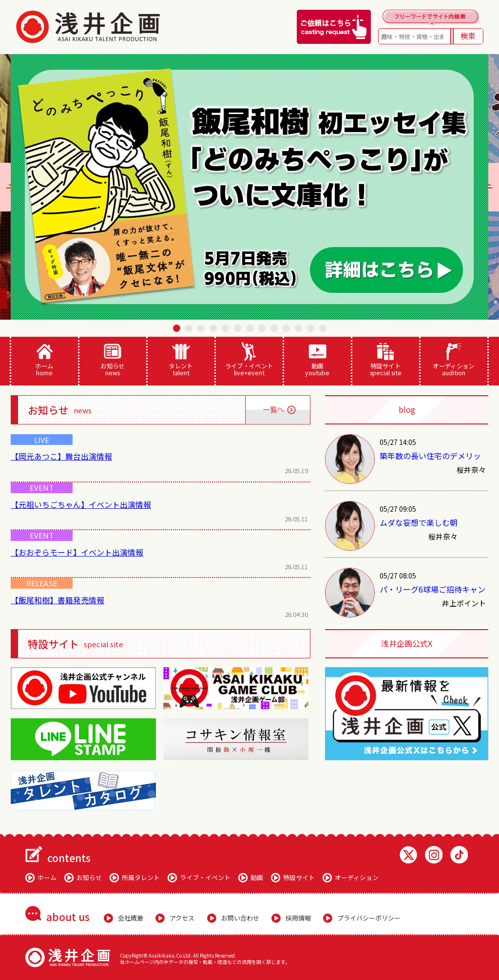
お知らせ (113, 360)
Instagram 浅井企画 (434, 855)
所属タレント (141, 877)
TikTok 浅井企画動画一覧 (459, 855)
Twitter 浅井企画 (408, 855)
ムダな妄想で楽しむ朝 (419, 522)
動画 (317, 360)
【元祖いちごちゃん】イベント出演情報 (81, 504)
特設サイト (386, 360)
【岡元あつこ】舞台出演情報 (61, 456)
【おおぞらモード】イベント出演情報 (77, 552)
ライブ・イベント (249, 360)
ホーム (45, 360)
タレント (181, 360)
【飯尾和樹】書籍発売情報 (58, 600)
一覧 (278, 410)
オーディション (454, 360)
